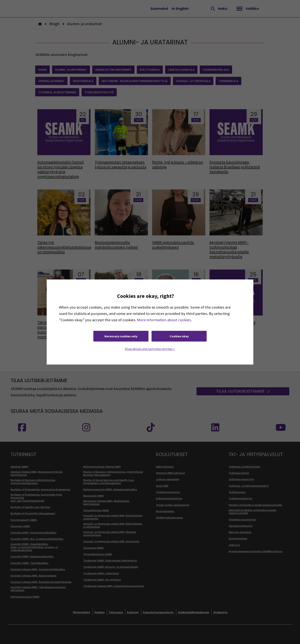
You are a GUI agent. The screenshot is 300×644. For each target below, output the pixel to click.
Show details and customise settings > (150, 349)
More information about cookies (164, 320)
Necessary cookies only (121, 336)
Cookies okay (179, 336)
